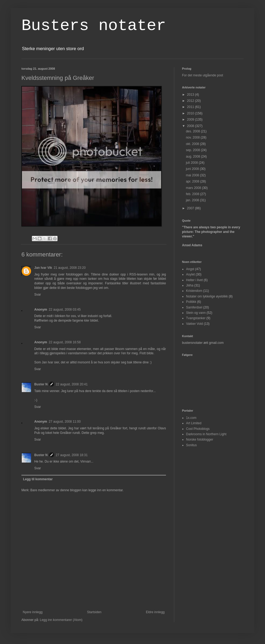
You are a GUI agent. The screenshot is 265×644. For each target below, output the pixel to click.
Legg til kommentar (38, 479)
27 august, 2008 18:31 (72, 455)
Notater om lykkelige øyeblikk (207, 296)
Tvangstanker (196, 318)
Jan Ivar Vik (43, 268)
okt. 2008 (193, 144)
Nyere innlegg (33, 612)
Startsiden (94, 612)
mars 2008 (194, 188)
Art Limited (194, 423)
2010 (191, 113)
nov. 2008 (193, 137)
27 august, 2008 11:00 (65, 422)
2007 (191, 208)
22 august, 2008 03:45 (65, 310)
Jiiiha (190, 285)
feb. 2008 (193, 194)
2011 (191, 107)
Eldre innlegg (155, 612)
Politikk (191, 302)
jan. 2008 (193, 200)
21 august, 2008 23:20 (70, 268)
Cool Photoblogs (198, 429)
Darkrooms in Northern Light (206, 434)
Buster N (41, 384)
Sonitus (191, 445)
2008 (191, 126)
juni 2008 (193, 169)
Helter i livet (194, 280)
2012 (191, 101)
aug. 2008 (193, 157)
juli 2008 (192, 163)
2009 (191, 120)
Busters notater (94, 26)
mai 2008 (193, 175)
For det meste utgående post (202, 75)
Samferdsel (194, 307)
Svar (38, 295)
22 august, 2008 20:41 (72, 384)
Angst (190, 269)
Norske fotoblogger (200, 440)
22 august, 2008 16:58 (65, 342)
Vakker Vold (194, 324)
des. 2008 (193, 131)
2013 (191, 95)
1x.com (191, 418)
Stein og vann (196, 313)
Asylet (190, 274)
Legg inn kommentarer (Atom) (61, 620)
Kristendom (194, 291)
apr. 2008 (193, 181)
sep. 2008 (193, 150)
